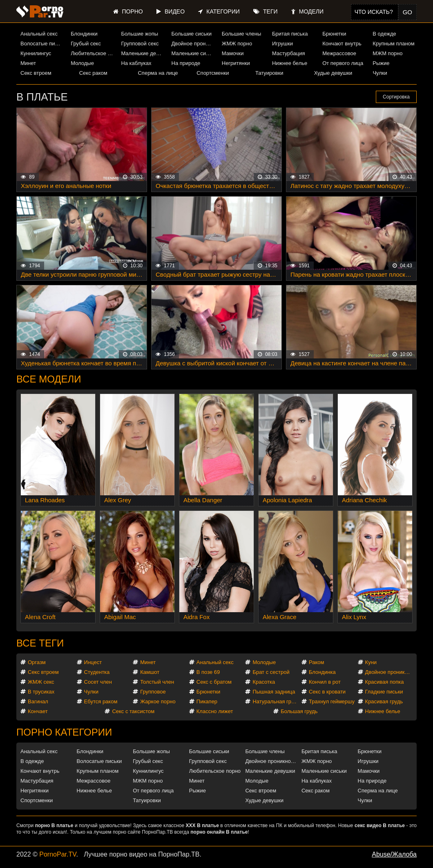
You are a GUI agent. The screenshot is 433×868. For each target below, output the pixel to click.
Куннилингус (36, 53)
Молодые (82, 63)
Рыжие (381, 63)
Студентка (97, 672)
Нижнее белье (290, 63)
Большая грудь (299, 711)
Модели (307, 11)
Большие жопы (139, 34)
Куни (371, 662)
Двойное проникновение (194, 44)
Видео (171, 11)
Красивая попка (385, 682)
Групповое (153, 692)
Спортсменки (213, 73)
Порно (128, 11)
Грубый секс (86, 44)
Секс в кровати (327, 692)
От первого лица (343, 63)
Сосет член (98, 682)
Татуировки (269, 73)
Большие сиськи (192, 34)
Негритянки (236, 63)
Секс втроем (36, 73)
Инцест (93, 662)
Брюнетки (334, 34)
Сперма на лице (158, 73)
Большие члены (241, 34)
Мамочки (233, 53)
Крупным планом (393, 44)
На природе (186, 63)
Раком (316, 662)
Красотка (264, 682)
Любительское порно (93, 53)
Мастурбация (289, 53)
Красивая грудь (384, 701)
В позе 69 (208, 672)
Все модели (49, 379)
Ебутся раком (101, 701)
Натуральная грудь (276, 701)
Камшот (150, 672)
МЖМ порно (387, 53)
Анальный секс (39, 34)
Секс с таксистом (133, 711)
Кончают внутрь (342, 44)
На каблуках (136, 63)
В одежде (384, 34)
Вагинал (38, 701)
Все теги (40, 643)
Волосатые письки (42, 44)
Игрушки (282, 44)
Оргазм (37, 662)
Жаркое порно (158, 701)
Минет (28, 63)
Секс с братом (214, 682)
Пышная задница (274, 692)
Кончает (38, 711)
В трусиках (41, 692)
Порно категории (64, 732)
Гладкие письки (384, 692)
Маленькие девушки (143, 53)
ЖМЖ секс (41, 682)
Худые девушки (333, 73)
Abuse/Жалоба (394, 854)
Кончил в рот (325, 682)
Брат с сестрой (271, 672)
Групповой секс (140, 44)
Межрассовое (339, 53)
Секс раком (93, 73)
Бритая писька (290, 34)
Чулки (380, 73)
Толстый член (157, 682)
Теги (265, 11)
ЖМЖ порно (237, 44)
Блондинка (322, 672)
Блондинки (84, 34)
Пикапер (207, 701)
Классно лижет (215, 711)
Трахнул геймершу (332, 701)
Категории (219, 11)
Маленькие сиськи (194, 53)
